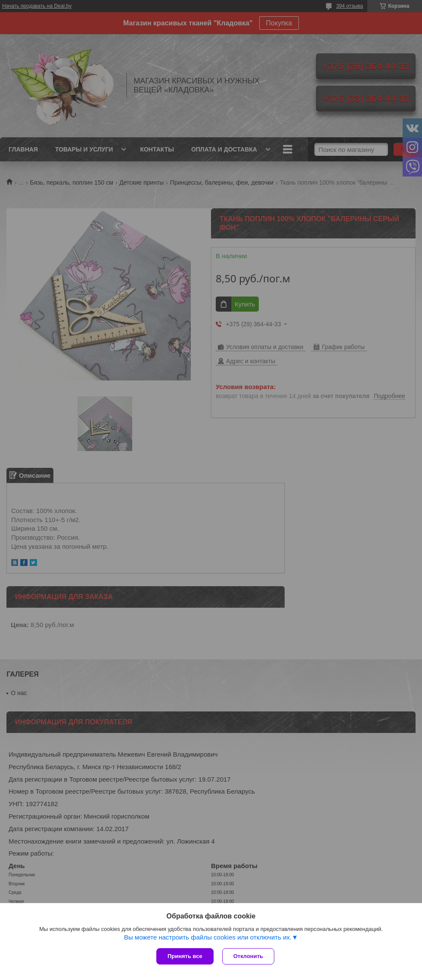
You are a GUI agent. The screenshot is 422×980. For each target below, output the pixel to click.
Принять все (185, 956)
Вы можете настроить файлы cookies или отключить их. (208, 937)
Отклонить (248, 956)
